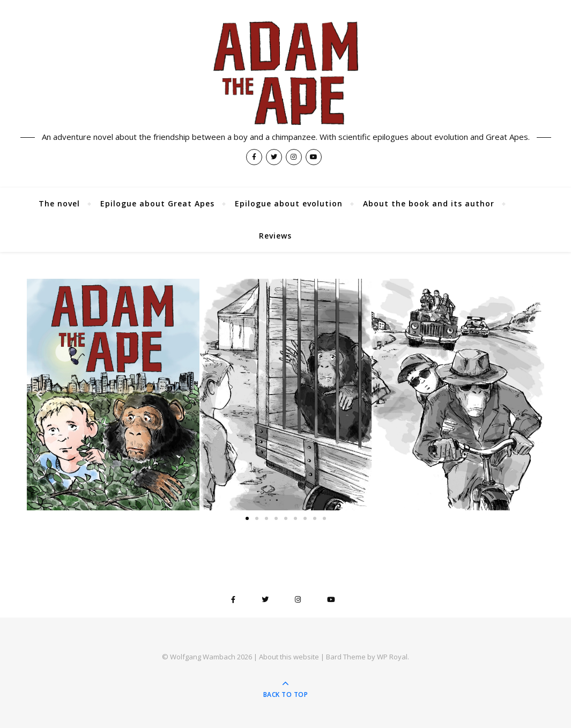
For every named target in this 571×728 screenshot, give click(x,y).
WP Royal (392, 657)
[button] (39, 395)
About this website (289, 657)
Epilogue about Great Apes (157, 203)
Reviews (275, 236)
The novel (59, 203)
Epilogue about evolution (289, 203)
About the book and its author (429, 203)
